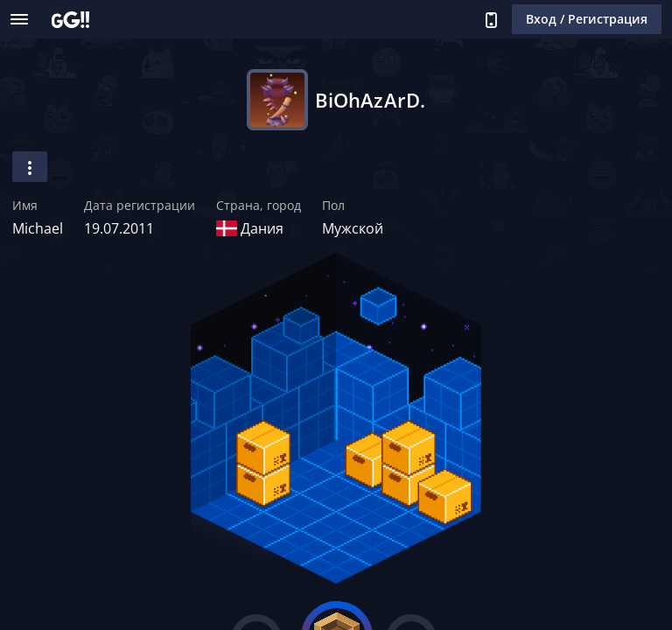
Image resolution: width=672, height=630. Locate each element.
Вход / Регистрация (587, 19)
